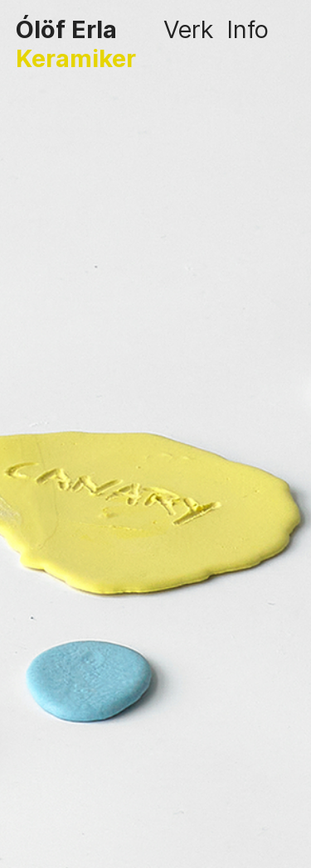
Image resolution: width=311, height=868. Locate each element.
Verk (188, 29)
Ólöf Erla (66, 29)
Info (248, 29)
